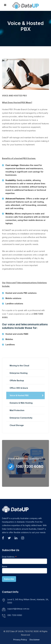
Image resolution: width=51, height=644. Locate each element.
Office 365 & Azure (19, 388)
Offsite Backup (17, 380)
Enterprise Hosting (19, 373)
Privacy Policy (20, 640)
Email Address (9, 557)
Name (5, 566)
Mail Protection (17, 410)
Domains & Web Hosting (21, 403)
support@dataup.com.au (18, 609)
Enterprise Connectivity (21, 418)
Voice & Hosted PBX (19, 395)
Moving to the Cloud (19, 366)
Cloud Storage (17, 425)
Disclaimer (35, 640)
